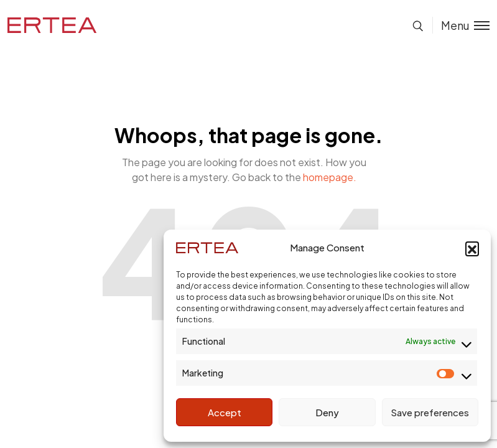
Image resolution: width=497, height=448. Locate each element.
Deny (327, 412)
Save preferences (430, 412)
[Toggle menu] (461, 25)
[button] (472, 248)
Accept (225, 412)
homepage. (330, 177)
